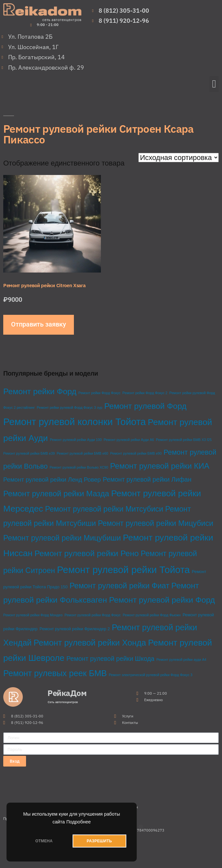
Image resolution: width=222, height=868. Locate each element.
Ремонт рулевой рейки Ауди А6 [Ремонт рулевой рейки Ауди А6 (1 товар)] (129, 440)
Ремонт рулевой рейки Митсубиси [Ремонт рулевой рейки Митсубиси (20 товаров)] (104, 509)
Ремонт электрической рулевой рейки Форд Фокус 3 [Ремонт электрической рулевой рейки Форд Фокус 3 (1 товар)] (151, 675)
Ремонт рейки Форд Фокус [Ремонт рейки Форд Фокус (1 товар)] (99, 393)
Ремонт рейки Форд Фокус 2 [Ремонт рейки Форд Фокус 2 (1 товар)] (145, 393)
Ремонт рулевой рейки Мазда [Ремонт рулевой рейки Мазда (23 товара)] (56, 494)
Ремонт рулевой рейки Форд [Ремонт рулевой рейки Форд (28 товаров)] (162, 600)
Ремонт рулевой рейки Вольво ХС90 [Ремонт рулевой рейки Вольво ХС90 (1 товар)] (79, 467)
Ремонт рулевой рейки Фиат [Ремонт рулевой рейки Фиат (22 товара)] (120, 586)
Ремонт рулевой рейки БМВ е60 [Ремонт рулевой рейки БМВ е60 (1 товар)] (82, 453)
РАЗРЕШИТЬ (99, 841)
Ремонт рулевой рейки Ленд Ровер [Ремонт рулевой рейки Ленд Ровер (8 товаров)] (52, 480)
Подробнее (79, 822)
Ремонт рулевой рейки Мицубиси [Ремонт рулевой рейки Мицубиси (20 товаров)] (156, 523)
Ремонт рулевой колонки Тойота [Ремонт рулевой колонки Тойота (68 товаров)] (75, 422)
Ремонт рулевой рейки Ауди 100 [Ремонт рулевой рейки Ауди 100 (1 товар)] (76, 440)
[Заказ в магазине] (179, 158)
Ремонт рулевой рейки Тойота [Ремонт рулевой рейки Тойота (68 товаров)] (123, 570)
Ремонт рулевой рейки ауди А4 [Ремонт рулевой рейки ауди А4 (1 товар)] (181, 660)
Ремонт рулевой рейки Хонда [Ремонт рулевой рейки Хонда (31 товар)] (90, 643)
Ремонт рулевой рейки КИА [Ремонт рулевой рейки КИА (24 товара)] (160, 466)
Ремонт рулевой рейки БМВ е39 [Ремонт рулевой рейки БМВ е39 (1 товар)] (29, 453)
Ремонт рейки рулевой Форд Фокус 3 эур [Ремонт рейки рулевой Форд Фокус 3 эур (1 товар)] (69, 407)
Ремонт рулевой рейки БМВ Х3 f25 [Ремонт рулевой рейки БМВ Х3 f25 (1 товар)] (184, 440)
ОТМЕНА (44, 841)
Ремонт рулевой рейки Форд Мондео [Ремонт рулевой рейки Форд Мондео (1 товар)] (33, 615)
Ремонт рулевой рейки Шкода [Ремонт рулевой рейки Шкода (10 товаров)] (110, 659)
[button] (214, 84)
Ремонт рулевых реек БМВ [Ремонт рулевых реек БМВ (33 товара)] (55, 673)
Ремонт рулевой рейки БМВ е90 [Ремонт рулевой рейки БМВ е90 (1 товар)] (136, 453)
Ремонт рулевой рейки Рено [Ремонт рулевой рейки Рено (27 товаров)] (87, 553)
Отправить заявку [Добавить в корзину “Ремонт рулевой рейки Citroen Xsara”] (39, 324)
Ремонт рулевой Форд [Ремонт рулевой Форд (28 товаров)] (145, 406)
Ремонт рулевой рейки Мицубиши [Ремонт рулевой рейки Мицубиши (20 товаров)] (62, 538)
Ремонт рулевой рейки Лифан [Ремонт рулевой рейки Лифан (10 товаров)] (147, 479)
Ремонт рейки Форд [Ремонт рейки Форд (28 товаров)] (40, 391)
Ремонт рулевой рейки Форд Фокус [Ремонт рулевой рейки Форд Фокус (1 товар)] (93, 615)
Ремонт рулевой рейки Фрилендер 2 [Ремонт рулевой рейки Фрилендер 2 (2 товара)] (75, 629)
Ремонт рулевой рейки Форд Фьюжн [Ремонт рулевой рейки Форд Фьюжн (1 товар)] (152, 615)
